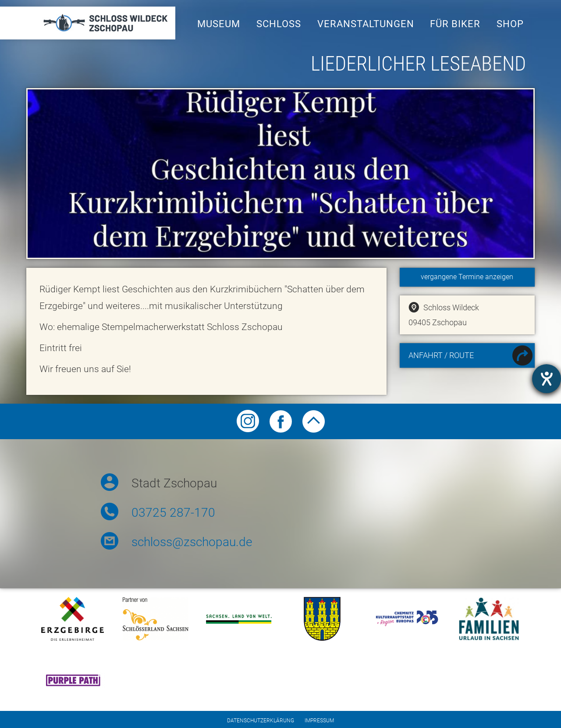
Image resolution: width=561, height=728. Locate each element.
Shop (510, 24)
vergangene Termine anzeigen (467, 277)
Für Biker (455, 24)
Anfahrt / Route (470, 357)
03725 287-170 (173, 513)
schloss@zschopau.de (192, 542)
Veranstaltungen (366, 24)
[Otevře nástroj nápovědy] (547, 379)
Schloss (279, 24)
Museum (219, 24)
